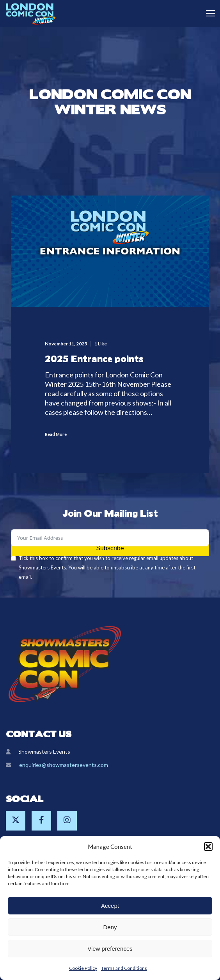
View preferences (110, 949)
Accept (110, 906)
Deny (110, 927)
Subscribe (110, 548)
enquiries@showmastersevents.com (64, 765)
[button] (208, 847)
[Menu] (207, 14)
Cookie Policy (83, 968)
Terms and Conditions (124, 968)
